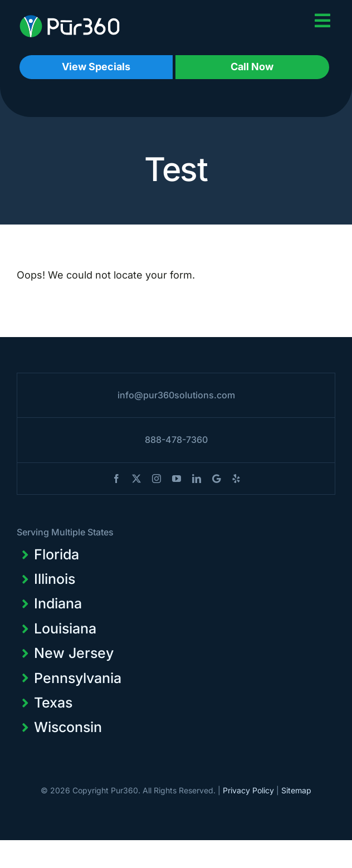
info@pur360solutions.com (176, 395)
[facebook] (116, 479)
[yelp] (236, 479)
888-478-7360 (176, 440)
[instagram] (157, 479)
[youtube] (177, 479)
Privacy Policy (248, 790)
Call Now (252, 67)
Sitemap (296, 790)
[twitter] (136, 479)
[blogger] (216, 479)
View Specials (96, 67)
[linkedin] (197, 479)
